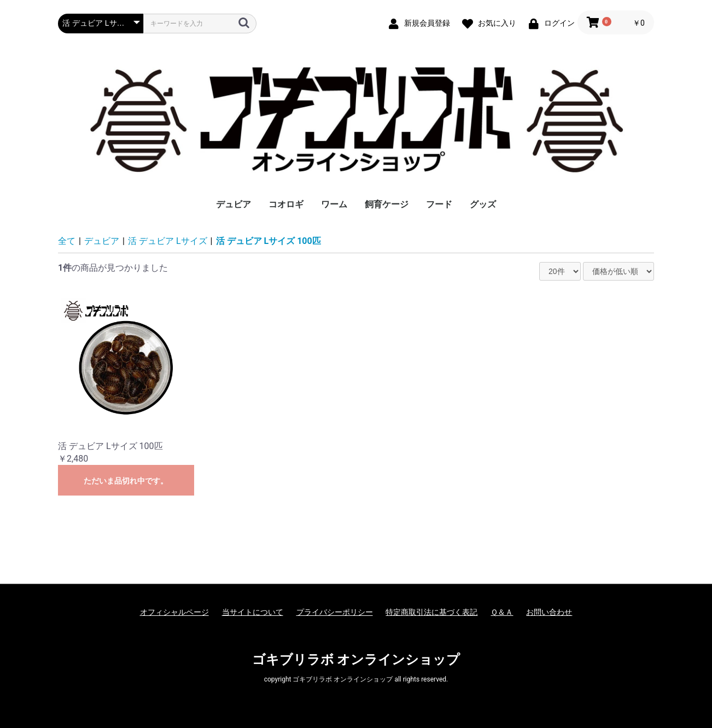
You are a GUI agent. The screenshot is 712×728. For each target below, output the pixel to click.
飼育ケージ (387, 204)
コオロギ (286, 204)
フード (439, 204)
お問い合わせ (549, 612)
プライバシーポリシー (335, 612)
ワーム (334, 204)
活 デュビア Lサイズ (168, 241)
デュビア (234, 204)
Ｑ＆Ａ (502, 612)
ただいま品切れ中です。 (126, 481)
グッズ (483, 204)
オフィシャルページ (174, 612)
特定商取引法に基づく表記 (431, 612)
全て (67, 241)
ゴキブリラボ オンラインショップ (356, 660)
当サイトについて (253, 612)
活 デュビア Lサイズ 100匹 (269, 241)
